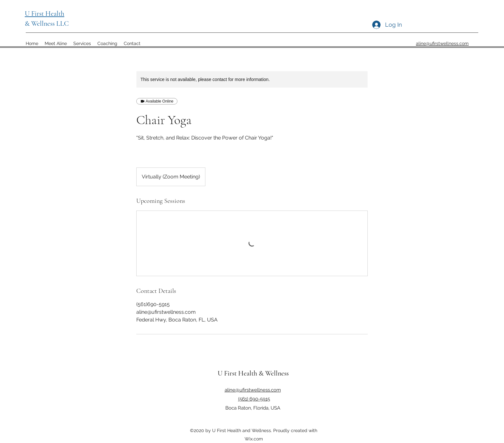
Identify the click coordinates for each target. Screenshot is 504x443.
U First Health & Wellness (253, 373)
